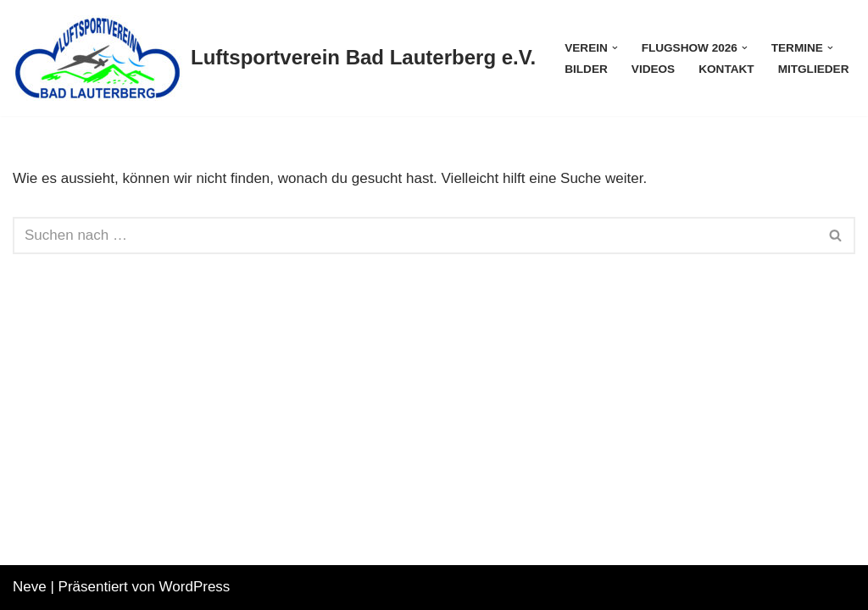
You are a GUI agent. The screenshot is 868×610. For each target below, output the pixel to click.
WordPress (195, 587)
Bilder (586, 69)
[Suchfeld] (415, 236)
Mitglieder (814, 69)
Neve (30, 587)
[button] (615, 48)
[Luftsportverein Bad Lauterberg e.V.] (274, 58)
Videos (653, 69)
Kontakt (726, 69)
